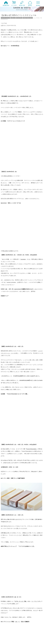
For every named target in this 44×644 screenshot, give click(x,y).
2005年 (26, 632)
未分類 (5, 578)
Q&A (25, 560)
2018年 (5, 618)
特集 (25, 578)
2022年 (5, 614)
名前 (3, 533)
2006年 (5, 632)
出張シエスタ (27, 571)
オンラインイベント (8, 562)
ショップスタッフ (37, 18)
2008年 (5, 630)
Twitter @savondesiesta (8, 453)
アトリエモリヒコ (26, 469)
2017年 (26, 618)
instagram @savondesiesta (9, 451)
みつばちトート (27, 567)
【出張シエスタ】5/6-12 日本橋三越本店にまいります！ (15, 594)
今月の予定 (19, 18)
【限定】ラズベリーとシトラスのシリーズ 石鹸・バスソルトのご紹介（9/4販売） (32, 504)
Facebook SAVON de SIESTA (10, 458)
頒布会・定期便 (7, 581)
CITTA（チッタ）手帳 (20, 352)
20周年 (5, 560)
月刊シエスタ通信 (28, 576)
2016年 (5, 621)
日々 (25, 574)
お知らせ (13, 18)
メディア (6, 569)
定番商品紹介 (7, 574)
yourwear (23, 134)
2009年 (26, 628)
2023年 (26, 611)
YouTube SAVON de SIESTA (9, 456)
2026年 (5, 609)
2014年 (5, 623)
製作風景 (26, 580)
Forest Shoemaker (31, 241)
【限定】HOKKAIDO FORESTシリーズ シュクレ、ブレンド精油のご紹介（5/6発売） (22, 596)
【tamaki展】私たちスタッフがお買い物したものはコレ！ (16, 600)
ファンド (6, 567)
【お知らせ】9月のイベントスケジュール (19, 15)
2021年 (26, 614)
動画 (5, 573)
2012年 (5, 625)
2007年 (26, 630)
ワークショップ (27, 569)
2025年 (26, 609)
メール (4, 539)
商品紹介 (26, 573)
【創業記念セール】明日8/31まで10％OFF (12, 504)
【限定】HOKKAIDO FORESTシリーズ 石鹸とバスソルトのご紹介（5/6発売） (21, 601)
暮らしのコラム (7, 576)
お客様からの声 (27, 564)
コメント (5, 517)
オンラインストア (5, 18)
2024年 (5, 611)
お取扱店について (8, 564)
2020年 (5, 616)
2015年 (26, 621)
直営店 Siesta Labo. (28, 18)
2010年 (5, 628)
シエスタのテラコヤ (28, 566)
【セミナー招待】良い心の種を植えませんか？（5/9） (15, 598)
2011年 (26, 625)
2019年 (26, 616)
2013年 (26, 623)
